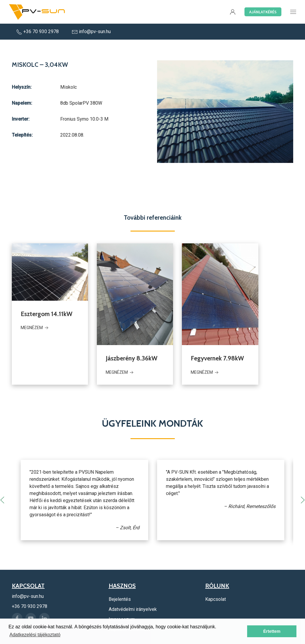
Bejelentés (120, 599)
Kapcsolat (216, 599)
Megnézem (35, 328)
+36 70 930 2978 (38, 31)
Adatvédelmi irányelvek (133, 609)
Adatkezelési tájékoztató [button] (35, 635)
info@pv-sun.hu (91, 31)
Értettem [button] (272, 631)
